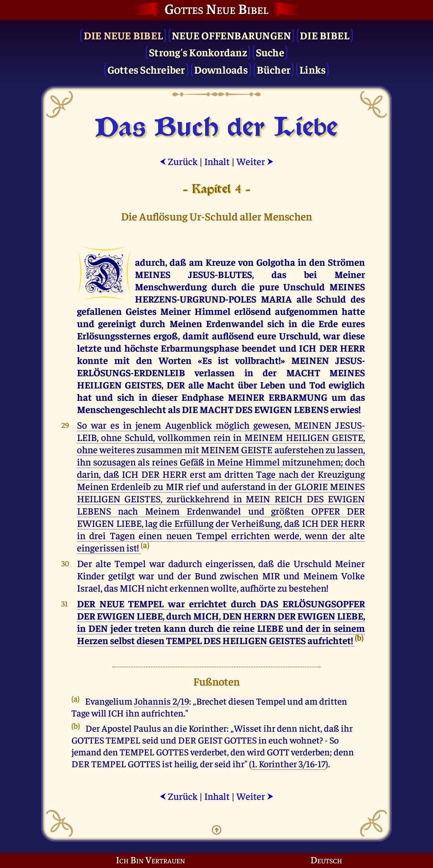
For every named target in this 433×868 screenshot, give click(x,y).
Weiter (255, 161)
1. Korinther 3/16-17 (289, 763)
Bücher (274, 69)
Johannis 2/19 (162, 701)
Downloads (221, 69)
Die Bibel (325, 35)
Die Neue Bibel (123, 35)
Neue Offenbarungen (232, 35)
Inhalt (217, 161)
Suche (270, 52)
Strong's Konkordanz (198, 52)
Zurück (178, 161)
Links (312, 69)
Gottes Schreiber (146, 69)
